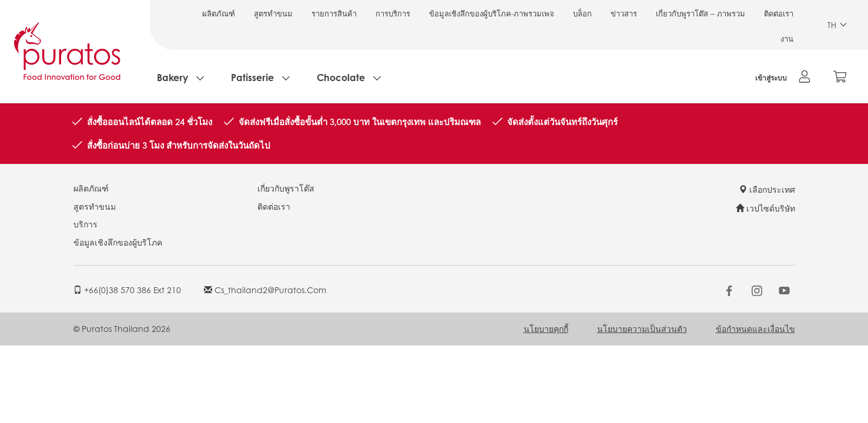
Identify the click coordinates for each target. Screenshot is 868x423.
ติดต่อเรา (779, 13)
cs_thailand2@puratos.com (265, 290)
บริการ (86, 224)
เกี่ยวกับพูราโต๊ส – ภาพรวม (701, 13)
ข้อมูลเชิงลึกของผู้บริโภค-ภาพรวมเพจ (492, 13)
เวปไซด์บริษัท (765, 208)
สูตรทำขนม (273, 13)
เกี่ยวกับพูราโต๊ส (286, 188)
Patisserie (252, 77)
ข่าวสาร (624, 13)
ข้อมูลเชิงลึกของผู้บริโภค (118, 242)
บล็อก (582, 13)
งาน (787, 38)
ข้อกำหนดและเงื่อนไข (755, 328)
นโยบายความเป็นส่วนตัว (642, 328)
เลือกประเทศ (767, 189)
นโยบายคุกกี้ (546, 328)
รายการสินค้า (334, 13)
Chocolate (341, 77)
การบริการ (393, 13)
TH (837, 25)
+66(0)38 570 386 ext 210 (127, 290)
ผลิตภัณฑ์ (219, 13)
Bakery (172, 77)
